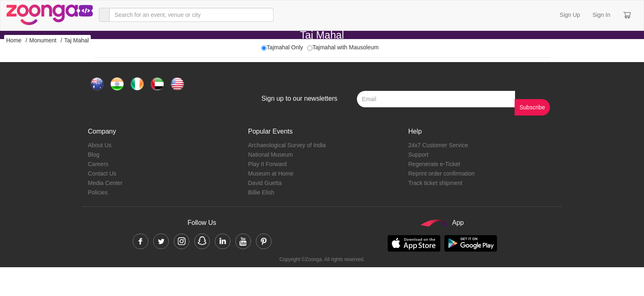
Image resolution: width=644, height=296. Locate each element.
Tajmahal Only (285, 47)
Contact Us (102, 173)
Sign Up (570, 15)
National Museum (270, 155)
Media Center (105, 183)
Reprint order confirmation (442, 173)
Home (14, 40)
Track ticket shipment (435, 183)
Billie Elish (261, 192)
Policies (98, 192)
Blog (94, 155)
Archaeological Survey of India (287, 145)
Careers (98, 164)
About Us (100, 145)
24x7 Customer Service (438, 145)
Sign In (601, 15)
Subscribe (532, 107)
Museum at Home (271, 173)
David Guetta (265, 183)
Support (418, 155)
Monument (43, 40)
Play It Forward (267, 164)
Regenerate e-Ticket (434, 164)
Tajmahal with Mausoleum (346, 47)
